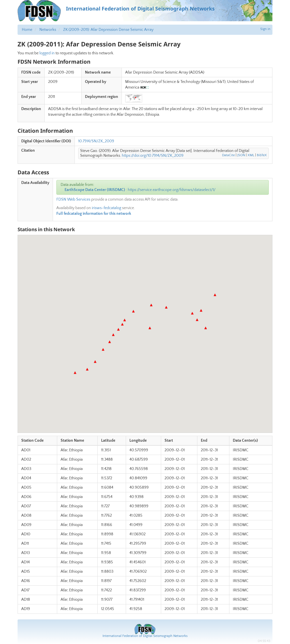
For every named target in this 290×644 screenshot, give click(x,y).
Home (27, 30)
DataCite (228, 155)
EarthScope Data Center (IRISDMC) (95, 190)
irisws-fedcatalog (106, 208)
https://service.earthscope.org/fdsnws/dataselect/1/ (172, 190)
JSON (241, 155)
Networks (48, 30)
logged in (47, 53)
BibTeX (262, 155)
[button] (75, 373)
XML (251, 155)
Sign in (265, 29)
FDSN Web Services (73, 199)
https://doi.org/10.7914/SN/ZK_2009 (153, 156)
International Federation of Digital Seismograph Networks (145, 636)
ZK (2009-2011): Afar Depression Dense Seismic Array (108, 30)
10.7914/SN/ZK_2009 (96, 141)
